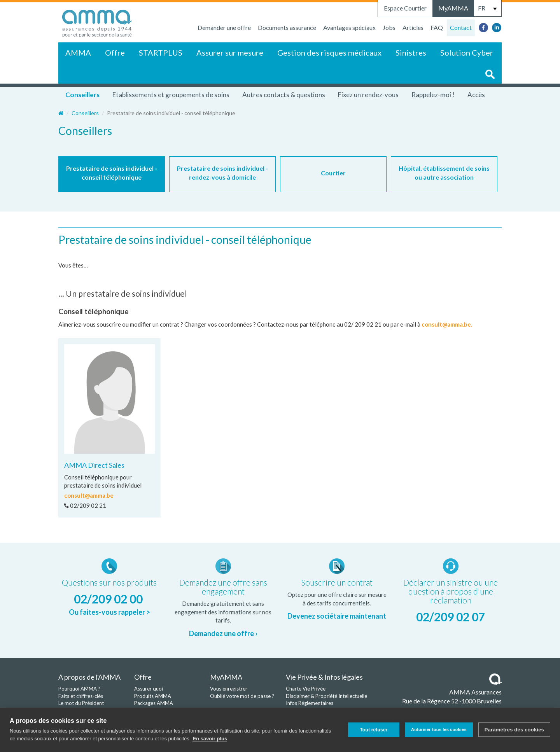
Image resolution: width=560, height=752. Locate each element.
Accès (476, 95)
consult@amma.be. (447, 324)
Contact (461, 27)
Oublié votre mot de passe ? (242, 696)
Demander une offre (224, 27)
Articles (413, 27)
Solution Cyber (467, 52)
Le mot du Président (81, 703)
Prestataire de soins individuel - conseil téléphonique (112, 173)
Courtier (333, 173)
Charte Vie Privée (306, 689)
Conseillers (82, 95)
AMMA (78, 52)
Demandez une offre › (223, 633)
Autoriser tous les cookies (439, 729)
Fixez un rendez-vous (368, 95)
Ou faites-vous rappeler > (109, 612)
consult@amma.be (89, 495)
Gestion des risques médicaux (329, 52)
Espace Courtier (405, 8)
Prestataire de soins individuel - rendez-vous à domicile (222, 173)
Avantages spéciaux (349, 27)
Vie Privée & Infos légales (324, 677)
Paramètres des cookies (514, 730)
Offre (115, 52)
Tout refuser (374, 730)
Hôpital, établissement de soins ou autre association (444, 173)
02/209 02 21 (85, 505)
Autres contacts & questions (284, 95)
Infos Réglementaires (310, 703)
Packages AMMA (154, 703)
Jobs (389, 27)
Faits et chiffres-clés (81, 696)
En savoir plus (210, 739)
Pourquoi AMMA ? (79, 689)
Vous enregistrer (229, 689)
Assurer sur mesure (230, 52)
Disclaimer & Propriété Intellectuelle (326, 696)
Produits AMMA (153, 696)
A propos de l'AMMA (89, 677)
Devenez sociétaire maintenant (337, 616)
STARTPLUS (161, 52)
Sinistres (411, 52)
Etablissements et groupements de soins (171, 95)
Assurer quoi (149, 689)
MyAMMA (453, 8)
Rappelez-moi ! (433, 95)
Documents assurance (287, 27)
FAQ (437, 27)
